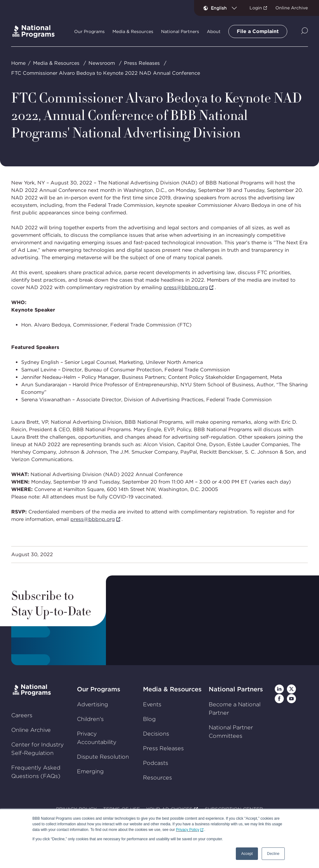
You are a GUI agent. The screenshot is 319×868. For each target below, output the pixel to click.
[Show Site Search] (305, 31)
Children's (90, 719)
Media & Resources (56, 63)
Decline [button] (273, 854)
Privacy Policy (188, 830)
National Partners (236, 689)
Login (256, 8)
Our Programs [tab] (89, 31)
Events (152, 704)
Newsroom (102, 63)
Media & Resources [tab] (133, 31)
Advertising (93, 704)
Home (18, 63)
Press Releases (142, 63)
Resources (157, 777)
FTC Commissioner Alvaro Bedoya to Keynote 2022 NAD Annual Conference (106, 73)
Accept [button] (247, 854)
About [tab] (214, 31)
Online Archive (292, 8)
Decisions (156, 734)
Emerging (90, 771)
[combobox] (226, 8)
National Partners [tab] (180, 31)
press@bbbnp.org (186, 287)
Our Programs (99, 689)
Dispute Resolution (103, 757)
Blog (149, 719)
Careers (22, 715)
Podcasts (156, 763)
